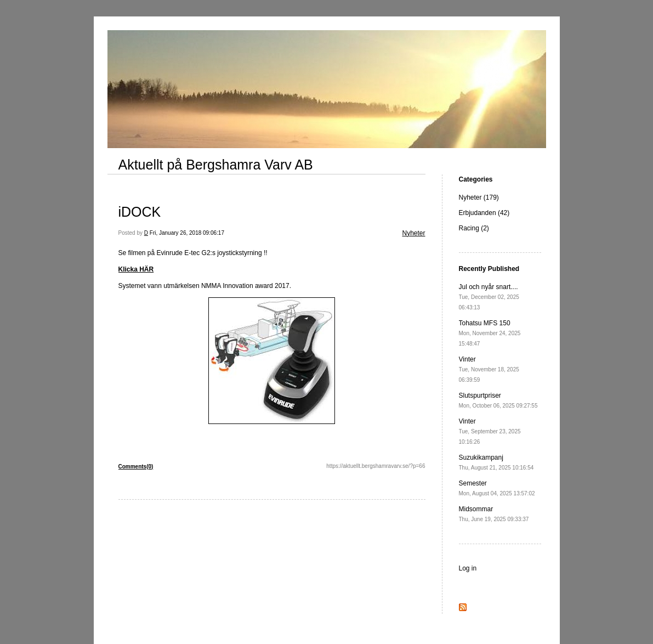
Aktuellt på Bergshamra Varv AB (216, 165)
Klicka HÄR (136, 269)
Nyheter (413, 233)
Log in (468, 568)
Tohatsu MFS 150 (490, 333)
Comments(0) (136, 467)
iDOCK (140, 212)
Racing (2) (474, 228)
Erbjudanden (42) (484, 213)
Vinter (489, 369)
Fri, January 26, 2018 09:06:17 (187, 233)
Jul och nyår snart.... (489, 297)
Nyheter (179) (479, 197)
